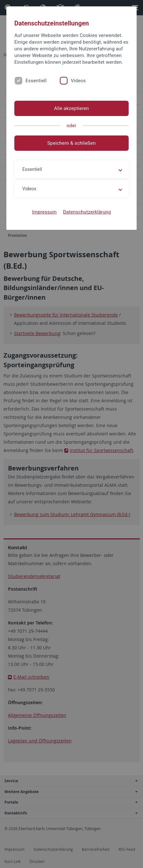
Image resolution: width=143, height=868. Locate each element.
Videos (78, 81)
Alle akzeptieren (72, 108)
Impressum (44, 212)
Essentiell (36, 81)
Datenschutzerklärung (87, 212)
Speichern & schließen (71, 143)
